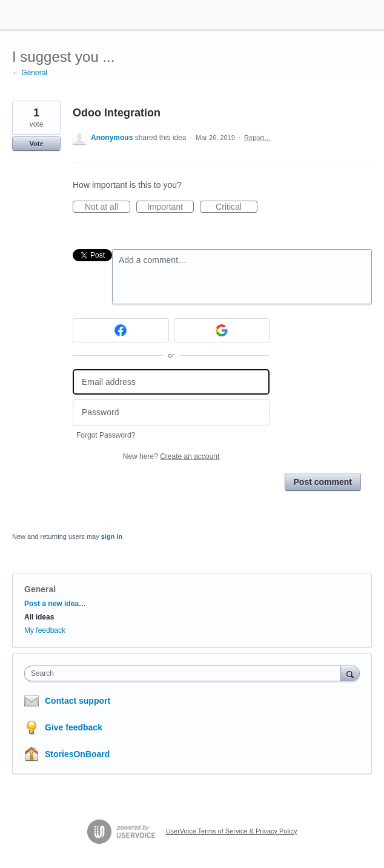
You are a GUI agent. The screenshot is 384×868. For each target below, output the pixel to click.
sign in (112, 536)
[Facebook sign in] (121, 330)
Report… (257, 138)
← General (30, 73)
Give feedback (74, 727)
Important (170, 207)
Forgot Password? (106, 435)
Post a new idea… (55, 604)
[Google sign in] (222, 330)
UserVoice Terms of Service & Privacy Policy (232, 831)
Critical (237, 207)
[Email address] (171, 382)
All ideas (39, 617)
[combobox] (185, 673)
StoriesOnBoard (77, 754)
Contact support (78, 701)
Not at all (108, 207)
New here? (171, 456)
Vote (36, 144)
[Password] (171, 412)
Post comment (323, 482)
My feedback (45, 630)
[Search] (350, 673)
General (40, 589)
